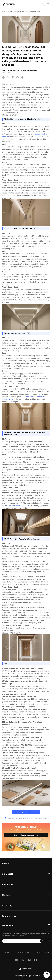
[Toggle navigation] (48, 4)
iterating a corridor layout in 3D (18, 506)
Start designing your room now (26, 812)
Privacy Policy (8, 952)
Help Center (8, 925)
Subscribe (45, 941)
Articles (5, 12)
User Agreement (24, 952)
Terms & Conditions (43, 952)
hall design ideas (35, 12)
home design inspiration (18, 12)
